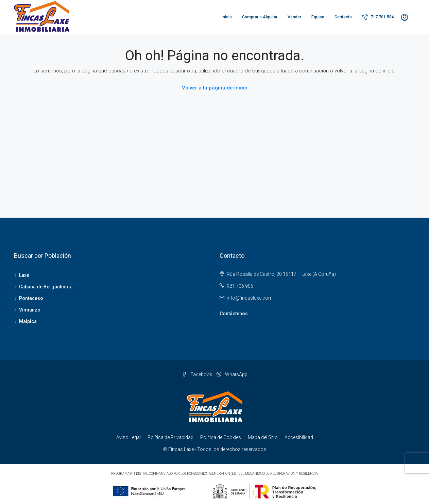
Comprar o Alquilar (260, 17)
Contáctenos (234, 314)
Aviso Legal (128, 437)
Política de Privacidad (170, 437)
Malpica (28, 321)
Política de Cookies (221, 437)
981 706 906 (240, 286)
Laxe (24, 275)
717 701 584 (378, 17)
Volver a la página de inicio (215, 88)
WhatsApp (232, 374)
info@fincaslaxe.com (250, 298)
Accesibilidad (299, 437)
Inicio (227, 17)
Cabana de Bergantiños (45, 287)
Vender (294, 17)
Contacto (343, 17)
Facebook (198, 374)
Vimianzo (30, 310)
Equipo (318, 17)
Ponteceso (31, 298)
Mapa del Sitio (263, 437)
